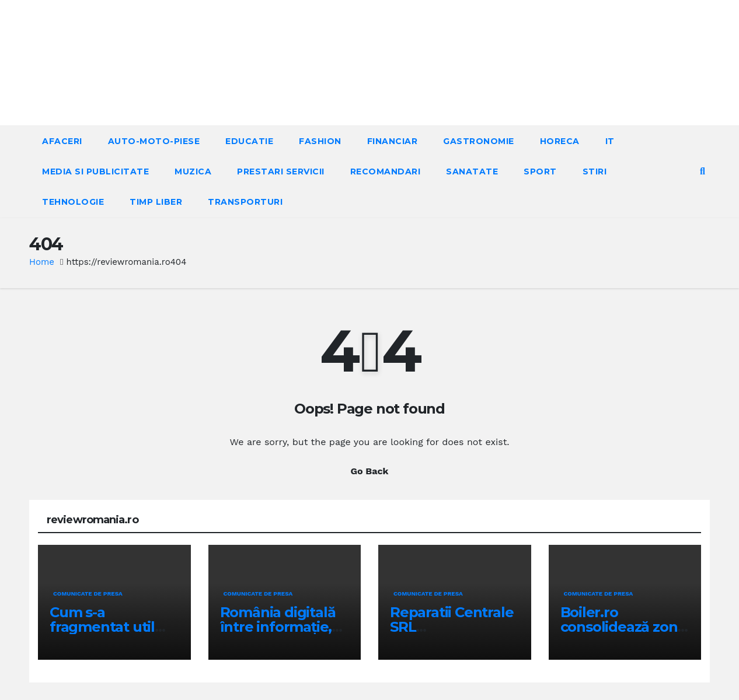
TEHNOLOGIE (73, 202)
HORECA (560, 141)
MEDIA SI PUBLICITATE (95, 171)
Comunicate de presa (88, 594)
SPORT (540, 171)
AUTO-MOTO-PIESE (154, 141)
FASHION (320, 141)
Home (42, 262)
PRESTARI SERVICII (281, 171)
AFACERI (62, 141)
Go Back (370, 471)
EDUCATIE (249, 141)
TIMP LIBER (156, 202)
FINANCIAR (393, 141)
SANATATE (472, 171)
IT (610, 141)
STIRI (595, 171)
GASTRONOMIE (479, 141)
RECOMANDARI (386, 171)
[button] (703, 171)
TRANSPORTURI (245, 202)
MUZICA (193, 171)
